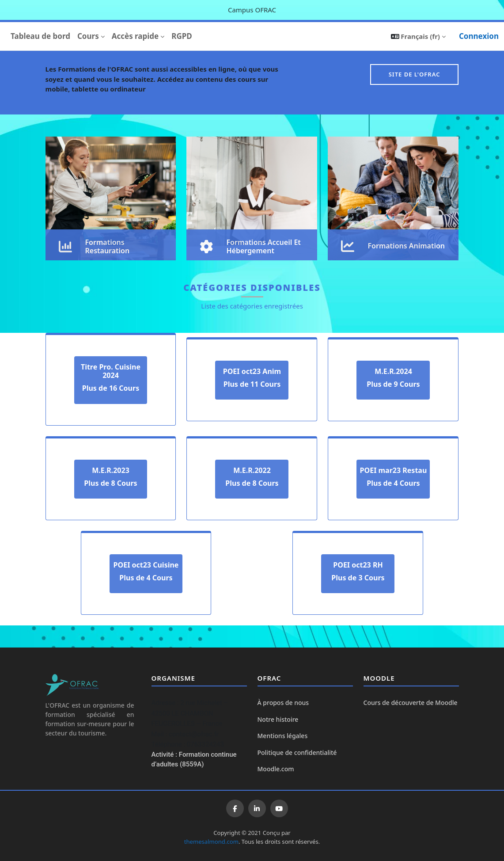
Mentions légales (283, 736)
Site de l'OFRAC (415, 74)
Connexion (479, 36)
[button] (418, 36)
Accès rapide (135, 36)
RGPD (182, 36)
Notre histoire (278, 719)
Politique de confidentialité (297, 752)
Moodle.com (276, 769)
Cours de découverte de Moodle (411, 703)
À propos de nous (283, 703)
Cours (88, 36)
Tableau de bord (40, 36)
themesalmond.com (211, 842)
